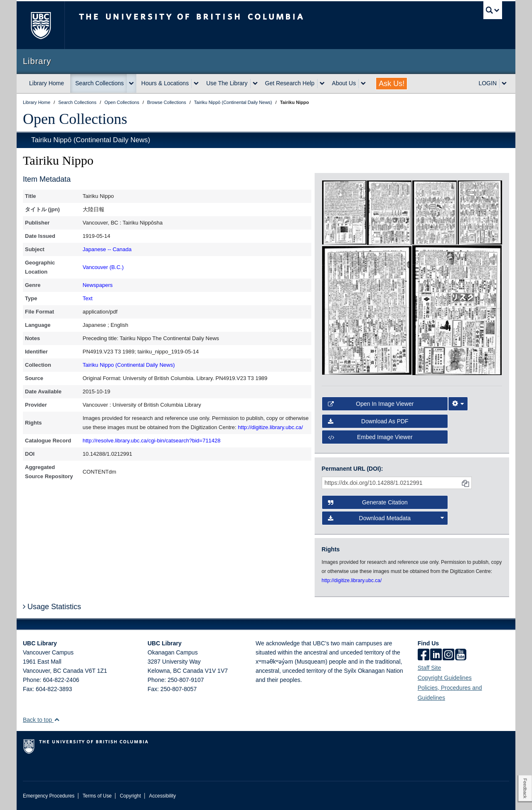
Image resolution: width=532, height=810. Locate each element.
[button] (57, 720)
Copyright (130, 796)
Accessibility (162, 796)
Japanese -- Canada (107, 249)
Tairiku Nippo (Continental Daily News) (129, 365)
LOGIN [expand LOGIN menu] (488, 83)
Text (88, 298)
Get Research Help (290, 83)
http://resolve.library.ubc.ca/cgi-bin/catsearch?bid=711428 (152, 441)
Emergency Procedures (49, 796)
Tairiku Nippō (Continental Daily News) (91, 140)
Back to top (41, 720)
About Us (344, 83)
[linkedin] (436, 655)
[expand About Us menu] (363, 84)
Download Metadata (386, 518)
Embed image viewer (370, 437)
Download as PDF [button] (368, 421)
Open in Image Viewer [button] (371, 404)
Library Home (47, 83)
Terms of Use (97, 796)
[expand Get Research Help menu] (322, 84)
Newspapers (98, 285)
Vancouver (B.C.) (103, 267)
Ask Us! (392, 84)
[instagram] (448, 655)
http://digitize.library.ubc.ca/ (270, 427)
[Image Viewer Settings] (458, 404)
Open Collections (75, 119)
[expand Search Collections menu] (131, 84)
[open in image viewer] (344, 212)
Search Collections (100, 83)
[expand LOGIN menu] (504, 84)
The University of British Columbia (41, 25)
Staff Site (430, 668)
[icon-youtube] (461, 655)
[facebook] (424, 655)
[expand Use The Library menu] (255, 84)
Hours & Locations (165, 83)
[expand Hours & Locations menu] (196, 84)
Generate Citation (368, 502)
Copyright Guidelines (445, 678)
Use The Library (227, 83)
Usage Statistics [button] (52, 607)
